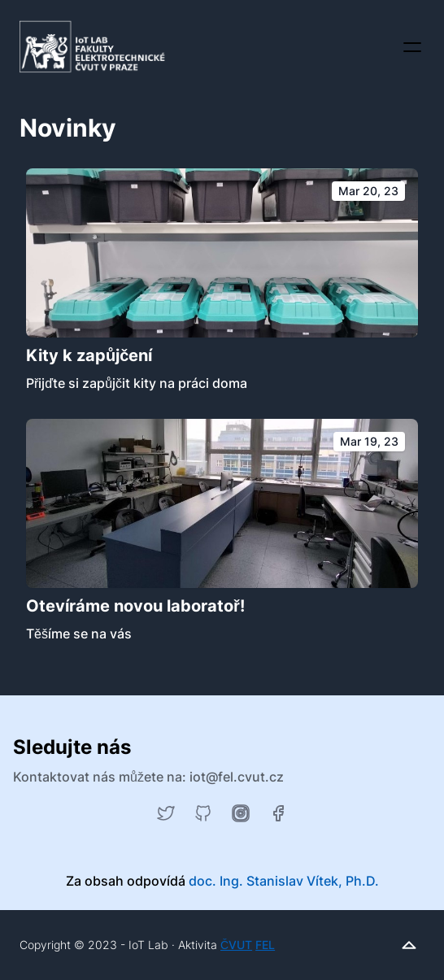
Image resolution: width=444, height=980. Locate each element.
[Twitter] (166, 813)
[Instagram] (241, 813)
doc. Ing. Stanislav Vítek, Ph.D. (284, 881)
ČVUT (236, 945)
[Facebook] (278, 813)
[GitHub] (203, 813)
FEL (265, 945)
